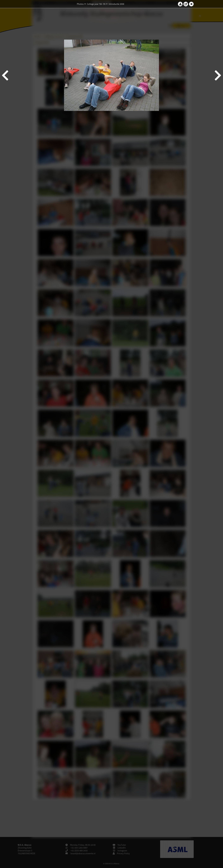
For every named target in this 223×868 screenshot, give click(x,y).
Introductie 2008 (116, 4)
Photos (80, 4)
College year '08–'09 (96, 4)
